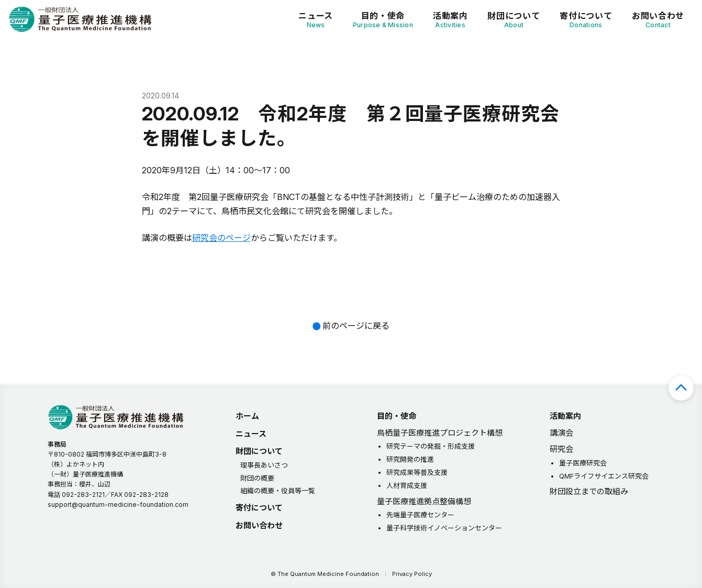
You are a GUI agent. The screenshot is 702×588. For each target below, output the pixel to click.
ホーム (247, 416)
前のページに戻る (356, 326)
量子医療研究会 (583, 463)
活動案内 (450, 20)
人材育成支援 (407, 485)
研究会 (561, 449)
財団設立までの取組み (589, 491)
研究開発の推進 (410, 459)
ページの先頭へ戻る (681, 388)
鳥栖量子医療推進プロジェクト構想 (440, 433)
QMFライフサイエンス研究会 (604, 476)
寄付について (586, 20)
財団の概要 (257, 478)
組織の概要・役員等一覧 (278, 491)
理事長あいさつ (264, 465)
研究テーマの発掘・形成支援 (431, 446)
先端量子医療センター (420, 515)
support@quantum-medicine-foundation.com (118, 504)
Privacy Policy (412, 574)
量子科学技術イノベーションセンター (444, 528)
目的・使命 (383, 20)
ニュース (316, 20)
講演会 (561, 433)
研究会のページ (221, 238)
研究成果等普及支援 (417, 472)
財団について (514, 20)
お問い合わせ (658, 20)
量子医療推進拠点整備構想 (424, 501)
